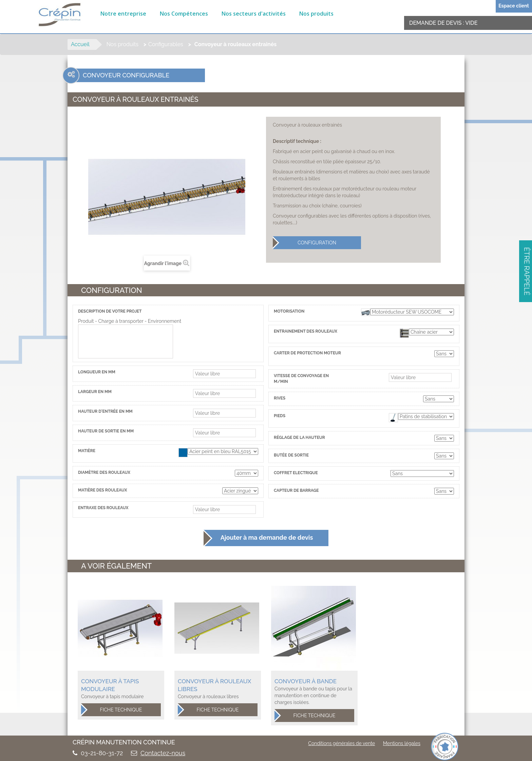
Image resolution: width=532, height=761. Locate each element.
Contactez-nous (163, 753)
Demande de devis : (443, 23)
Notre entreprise (123, 14)
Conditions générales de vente (341, 743)
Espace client (514, 6)
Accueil (80, 44)
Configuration (305, 243)
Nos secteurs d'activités (254, 14)
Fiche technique (112, 710)
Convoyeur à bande (306, 681)
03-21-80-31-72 (102, 753)
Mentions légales (402, 743)
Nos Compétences (184, 14)
